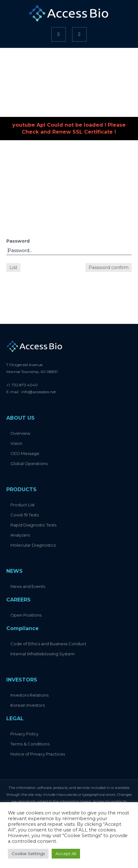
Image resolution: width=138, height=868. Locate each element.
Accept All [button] (66, 854)
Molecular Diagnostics (33, 545)
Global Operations (29, 463)
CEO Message (25, 453)
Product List (23, 505)
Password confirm (109, 267)
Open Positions (26, 615)
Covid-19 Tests (25, 515)
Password (18, 241)
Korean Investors (28, 705)
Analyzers (20, 535)
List (13, 267)
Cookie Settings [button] (28, 854)
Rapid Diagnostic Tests (33, 525)
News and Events (28, 586)
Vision (16, 443)
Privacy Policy (24, 734)
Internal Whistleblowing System (43, 654)
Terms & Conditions (30, 744)
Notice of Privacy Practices (38, 754)
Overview (20, 433)
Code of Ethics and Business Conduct (48, 644)
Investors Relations (29, 695)
